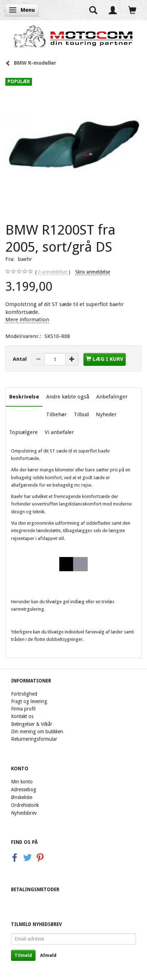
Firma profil (23, 709)
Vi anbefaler (59, 432)
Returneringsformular (34, 739)
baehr (25, 259)
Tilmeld (23, 955)
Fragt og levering (29, 701)
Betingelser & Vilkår (32, 724)
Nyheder (106, 414)
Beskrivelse (24, 397)
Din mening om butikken (37, 732)
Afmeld (48, 955)
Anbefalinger (112, 397)
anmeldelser (53, 272)
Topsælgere (23, 432)
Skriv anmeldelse (93, 272)
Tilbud (81, 414)
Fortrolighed (24, 694)
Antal (20, 359)
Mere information (27, 320)
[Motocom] (73, 36)
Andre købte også (68, 397)
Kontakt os (22, 716)
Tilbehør (56, 414)
